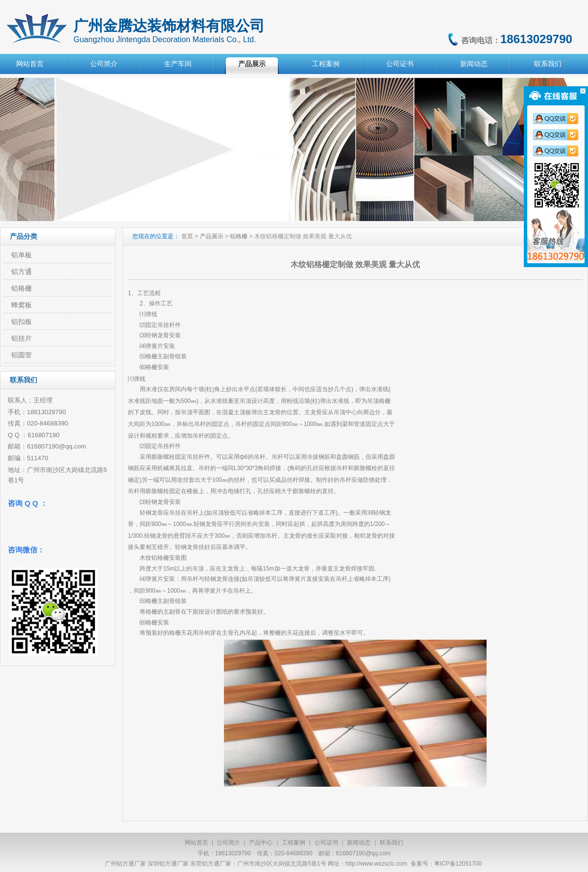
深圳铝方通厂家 (168, 864)
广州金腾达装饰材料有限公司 (169, 26)
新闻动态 (474, 64)
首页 (187, 236)
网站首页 (30, 64)
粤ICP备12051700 (458, 864)
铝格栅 (239, 236)
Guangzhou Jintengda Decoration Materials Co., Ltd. (165, 39)
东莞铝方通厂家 (211, 864)
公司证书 (400, 64)
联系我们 (548, 64)
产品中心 (261, 843)
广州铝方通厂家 (125, 864)
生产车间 (178, 64)
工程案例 (326, 64)
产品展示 (252, 64)
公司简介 (104, 64)
